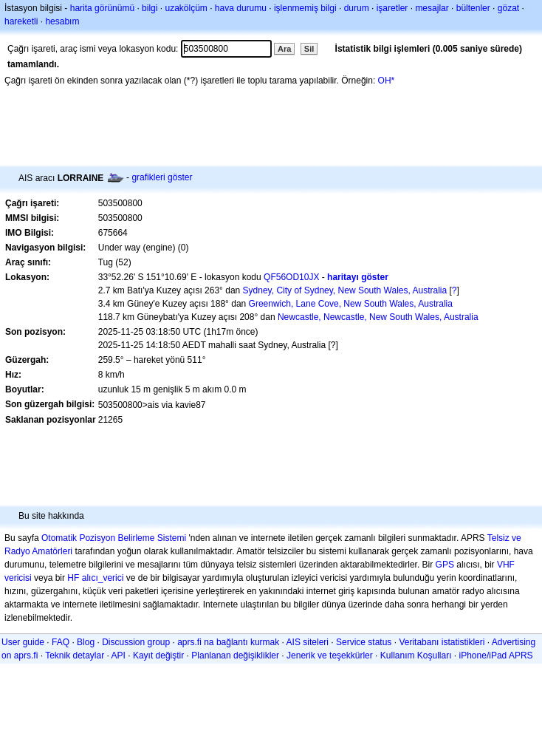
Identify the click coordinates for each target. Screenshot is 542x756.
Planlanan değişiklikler (235, 655)
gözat (508, 8)
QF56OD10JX (291, 277)
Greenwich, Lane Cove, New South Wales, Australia (351, 304)
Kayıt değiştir (158, 655)
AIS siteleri (308, 642)
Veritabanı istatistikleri (442, 642)
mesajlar (432, 8)
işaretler (392, 8)
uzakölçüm (186, 8)
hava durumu (241, 8)
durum (357, 8)
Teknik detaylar (75, 655)
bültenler (473, 8)
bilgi (150, 8)
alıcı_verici (103, 578)
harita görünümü (102, 8)
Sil (309, 49)
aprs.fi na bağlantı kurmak (228, 642)
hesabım (62, 21)
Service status (364, 642)
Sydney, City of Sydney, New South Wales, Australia (345, 290)
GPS (445, 565)
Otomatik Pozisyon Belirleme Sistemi (114, 538)
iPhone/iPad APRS (496, 655)
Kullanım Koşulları (416, 655)
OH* (387, 81)
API (119, 655)
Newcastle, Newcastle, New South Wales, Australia (378, 317)
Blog (86, 642)
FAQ (61, 642)
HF (73, 578)
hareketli (21, 21)
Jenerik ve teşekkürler (330, 655)
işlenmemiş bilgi (305, 8)
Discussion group (136, 642)
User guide (23, 642)
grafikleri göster (162, 177)
